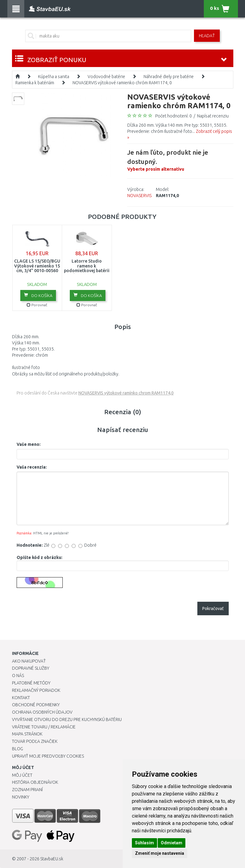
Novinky (21, 797)
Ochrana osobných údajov (42, 712)
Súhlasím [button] (144, 843)
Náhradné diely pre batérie (169, 77)
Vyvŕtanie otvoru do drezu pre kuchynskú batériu (67, 719)
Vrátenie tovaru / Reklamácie (44, 727)
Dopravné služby (31, 668)
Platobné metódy (31, 683)
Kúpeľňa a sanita (54, 77)
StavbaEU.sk (52, 859)
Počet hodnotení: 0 (174, 116)
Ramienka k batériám (35, 83)
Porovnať (37, 305)
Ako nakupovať (29, 661)
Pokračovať (213, 608)
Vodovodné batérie (106, 77)
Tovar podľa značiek (35, 741)
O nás (18, 676)
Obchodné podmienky (36, 705)
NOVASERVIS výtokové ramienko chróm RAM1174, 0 (122, 83)
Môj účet (22, 775)
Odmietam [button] (172, 843)
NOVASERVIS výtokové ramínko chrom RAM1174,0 (126, 393)
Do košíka (38, 295)
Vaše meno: (29, 444)
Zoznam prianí (27, 790)
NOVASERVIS (139, 196)
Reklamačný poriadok (36, 690)
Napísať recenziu (213, 116)
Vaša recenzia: (32, 467)
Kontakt (21, 698)
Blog (18, 749)
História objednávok (35, 782)
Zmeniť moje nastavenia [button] (160, 853)
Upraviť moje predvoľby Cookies (48, 756)
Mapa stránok (27, 734)
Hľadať (207, 36)
